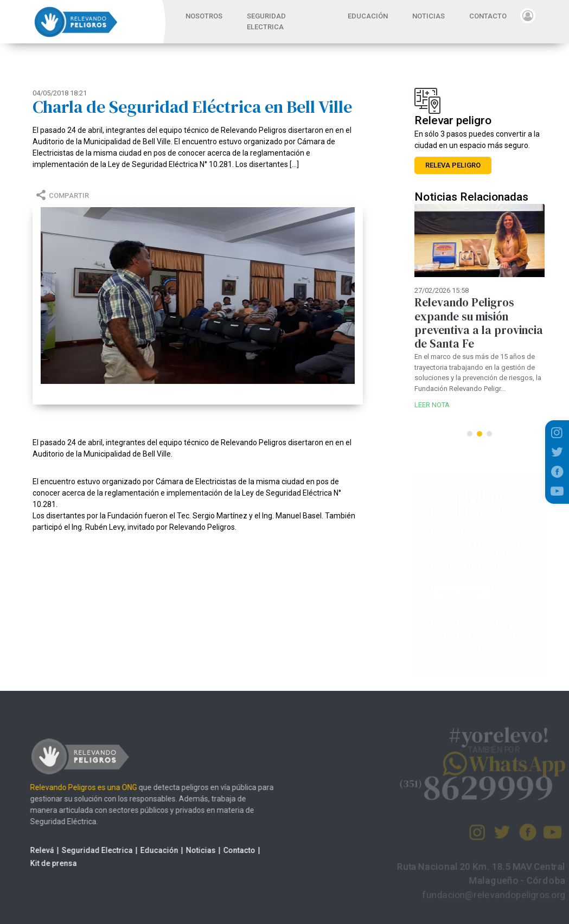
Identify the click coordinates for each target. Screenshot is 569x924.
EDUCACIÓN (368, 16)
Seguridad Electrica (88, 850)
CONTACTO (488, 16)
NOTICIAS (429, 16)
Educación (150, 850)
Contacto (230, 850)
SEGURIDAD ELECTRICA (266, 21)
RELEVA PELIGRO (453, 165)
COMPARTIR (61, 196)
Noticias (191, 850)
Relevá (33, 850)
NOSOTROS (204, 16)
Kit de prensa (44, 863)
